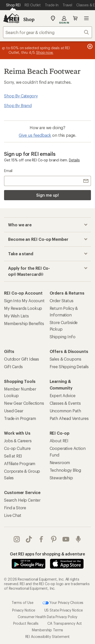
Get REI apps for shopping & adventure (48, 554)
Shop (29, 19)
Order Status (62, 301)
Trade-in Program (20, 418)
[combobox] (48, 32)
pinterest (54, 539)
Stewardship (61, 478)
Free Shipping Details (69, 367)
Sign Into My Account (24, 301)
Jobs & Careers (18, 441)
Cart (75, 18)
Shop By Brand (18, 105)
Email (8, 171)
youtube (66, 539)
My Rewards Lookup (23, 308)
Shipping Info (63, 337)
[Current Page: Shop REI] (13, 5)
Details (74, 160)
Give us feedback (35, 135)
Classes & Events (65, 403)
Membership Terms (48, 630)
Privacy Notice (24, 610)
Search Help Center (22, 500)
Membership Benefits (24, 323)
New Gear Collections (24, 403)
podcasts (78, 539)
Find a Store (15, 508)
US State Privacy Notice (64, 610)
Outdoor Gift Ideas (22, 359)
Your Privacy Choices (63, 603)
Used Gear (14, 411)
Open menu (86, 18)
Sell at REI (13, 456)
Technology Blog (65, 470)
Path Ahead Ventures (69, 418)
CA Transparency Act (65, 623)
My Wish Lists (16, 316)
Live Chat (13, 515)
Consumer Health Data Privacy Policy (48, 617)
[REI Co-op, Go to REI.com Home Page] (11, 18)
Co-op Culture (17, 448)
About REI (59, 441)
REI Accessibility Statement (48, 637)
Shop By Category (21, 96)
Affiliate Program (20, 463)
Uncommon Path (65, 411)
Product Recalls (26, 623)
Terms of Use (23, 603)
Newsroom (60, 462)
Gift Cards (13, 367)
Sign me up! (47, 195)
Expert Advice (63, 395)
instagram (17, 539)
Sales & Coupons (66, 359)
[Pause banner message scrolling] (89, 46)
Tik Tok (29, 539)
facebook (41, 539)
